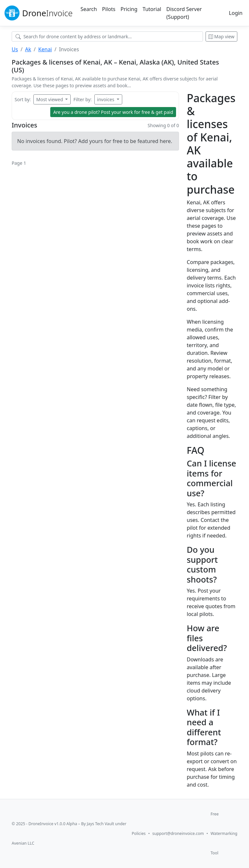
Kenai (45, 49)
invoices (106, 99)
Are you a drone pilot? (113, 112)
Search (89, 9)
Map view (221, 36)
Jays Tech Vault (101, 824)
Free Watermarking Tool (224, 833)
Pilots (109, 9)
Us (15, 49)
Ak (28, 49)
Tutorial (152, 9)
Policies (139, 833)
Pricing (129, 9)
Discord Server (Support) (184, 13)
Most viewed (50, 99)
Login (236, 13)
